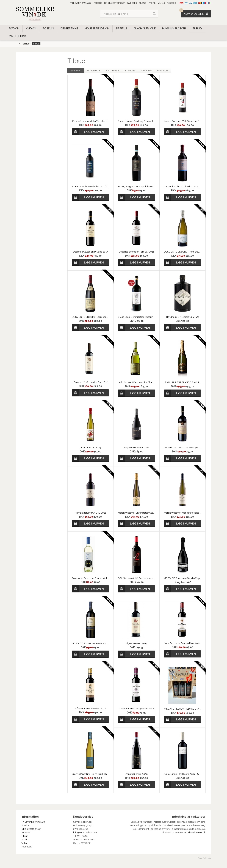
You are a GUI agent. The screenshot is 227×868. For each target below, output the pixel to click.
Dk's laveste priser (115, 3)
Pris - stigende (94, 70)
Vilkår (161, 3)
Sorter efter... (76, 70)
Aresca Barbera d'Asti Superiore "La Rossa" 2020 (182, 121)
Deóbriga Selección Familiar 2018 (137, 252)
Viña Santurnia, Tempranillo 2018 (137, 709)
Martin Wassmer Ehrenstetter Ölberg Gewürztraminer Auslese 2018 (136, 513)
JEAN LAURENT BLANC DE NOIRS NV (182, 382)
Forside (98, 3)
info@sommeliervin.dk (85, 832)
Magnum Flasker (174, 29)
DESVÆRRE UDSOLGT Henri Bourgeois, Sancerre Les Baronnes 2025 (182, 252)
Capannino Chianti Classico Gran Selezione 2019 (182, 187)
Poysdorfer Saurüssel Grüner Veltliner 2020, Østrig (90, 578)
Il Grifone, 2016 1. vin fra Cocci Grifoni (90, 382)
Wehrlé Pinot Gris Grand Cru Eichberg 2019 (90, 774)
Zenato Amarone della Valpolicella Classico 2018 (90, 121)
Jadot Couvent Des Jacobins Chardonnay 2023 (136, 382)
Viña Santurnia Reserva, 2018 (90, 708)
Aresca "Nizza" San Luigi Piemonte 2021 (136, 121)
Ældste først (130, 70)
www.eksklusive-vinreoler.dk (190, 832)
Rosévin (48, 29)
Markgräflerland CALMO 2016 (91, 513)
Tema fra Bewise (205, 858)
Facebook (172, 3)
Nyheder (132, 3)
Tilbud (143, 3)
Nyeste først (146, 70)
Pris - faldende (112, 70)
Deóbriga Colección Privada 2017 (90, 252)
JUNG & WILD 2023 (91, 448)
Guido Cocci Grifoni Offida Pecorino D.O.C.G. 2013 (136, 317)
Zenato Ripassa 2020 (137, 774)
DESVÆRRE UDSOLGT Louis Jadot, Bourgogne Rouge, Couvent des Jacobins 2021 (90, 317)
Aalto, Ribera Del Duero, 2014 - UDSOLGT (182, 774)
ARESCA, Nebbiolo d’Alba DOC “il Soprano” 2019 (90, 187)
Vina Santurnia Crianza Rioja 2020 (183, 643)
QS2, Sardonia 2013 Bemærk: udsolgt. (136, 578)
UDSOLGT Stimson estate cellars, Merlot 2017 (90, 643)
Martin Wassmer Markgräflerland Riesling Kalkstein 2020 (182, 513)
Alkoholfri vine (145, 29)
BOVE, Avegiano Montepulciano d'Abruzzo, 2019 (136, 187)
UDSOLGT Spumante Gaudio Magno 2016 (182, 578)
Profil (152, 3)
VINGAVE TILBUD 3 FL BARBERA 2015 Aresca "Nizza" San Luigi (182, 709)
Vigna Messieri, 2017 (136, 643)
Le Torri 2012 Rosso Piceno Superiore (182, 448)
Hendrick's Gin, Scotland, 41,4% (182, 317)
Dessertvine (69, 29)
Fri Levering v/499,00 (81, 3)
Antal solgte (163, 70)
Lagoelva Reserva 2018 (136, 448)
